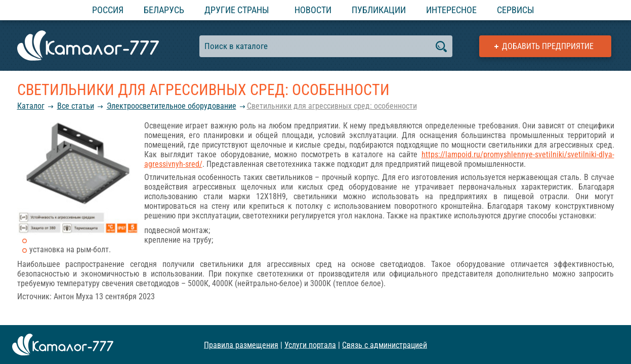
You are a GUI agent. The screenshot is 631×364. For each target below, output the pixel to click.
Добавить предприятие (548, 46)
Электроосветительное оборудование (172, 106)
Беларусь (164, 10)
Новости (313, 10)
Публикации (379, 10)
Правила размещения (241, 345)
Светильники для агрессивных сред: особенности (332, 106)
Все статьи (76, 106)
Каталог (31, 106)
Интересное (451, 10)
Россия (108, 10)
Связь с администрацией (385, 345)
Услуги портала (310, 345)
